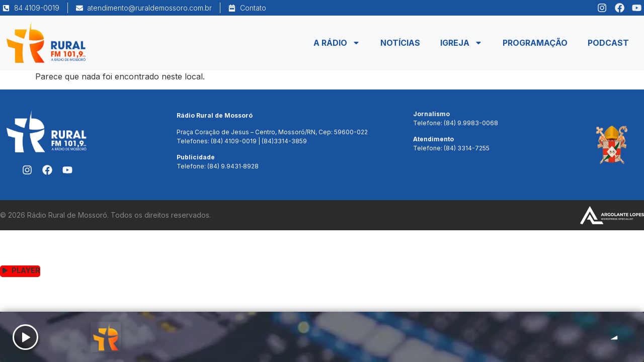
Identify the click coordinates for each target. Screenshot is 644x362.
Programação (535, 43)
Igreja (461, 43)
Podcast (608, 43)
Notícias (400, 43)
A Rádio (337, 43)
